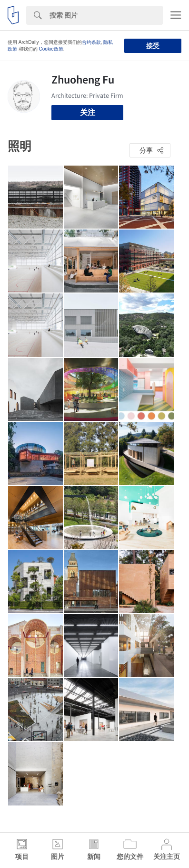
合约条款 (91, 42)
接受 (153, 46)
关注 (88, 112)
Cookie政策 (51, 49)
